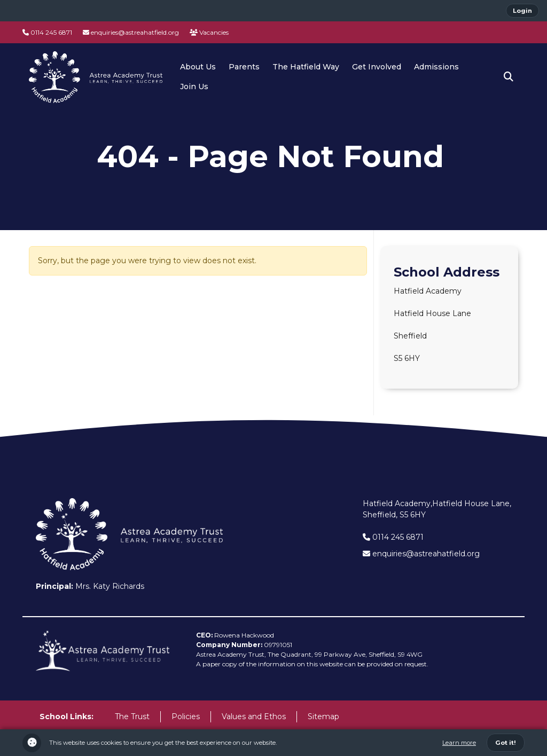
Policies (186, 716)
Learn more (459, 743)
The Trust (132, 716)
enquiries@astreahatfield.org (131, 32)
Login (522, 11)
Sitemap (323, 716)
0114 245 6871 (47, 32)
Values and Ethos (254, 716)
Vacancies (209, 32)
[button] (509, 77)
